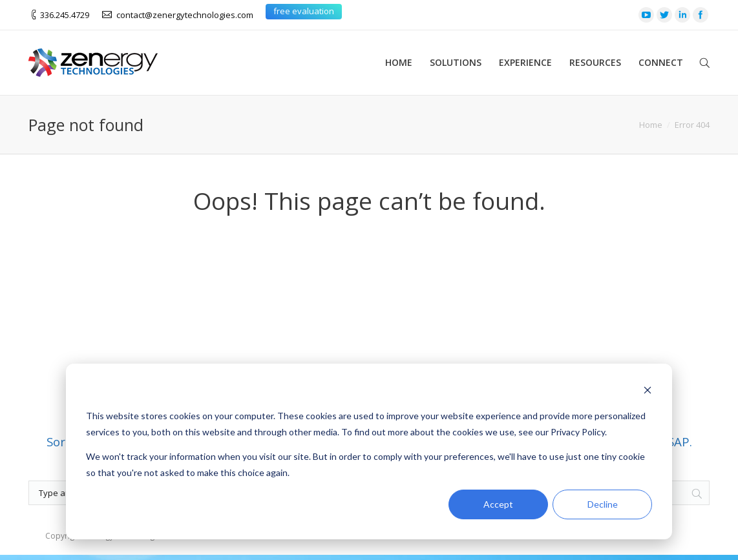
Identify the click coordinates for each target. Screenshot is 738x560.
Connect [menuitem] (661, 62)
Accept (498, 504)
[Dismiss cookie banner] (648, 392)
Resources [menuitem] (595, 62)
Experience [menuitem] (525, 62)
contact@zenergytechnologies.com (185, 15)
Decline (603, 504)
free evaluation (304, 11)
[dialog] (369, 451)
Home (651, 125)
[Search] (697, 445)
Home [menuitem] (399, 62)
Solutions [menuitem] (456, 62)
